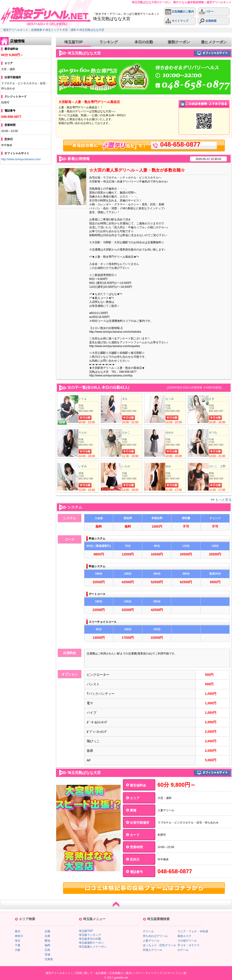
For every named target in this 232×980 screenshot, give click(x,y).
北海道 (49, 959)
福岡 (47, 945)
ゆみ (168, 466)
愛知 (47, 941)
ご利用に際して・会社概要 (90, 973)
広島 (47, 950)
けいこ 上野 (217, 466)
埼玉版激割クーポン (91, 943)
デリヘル (148, 931)
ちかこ (126, 432)
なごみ (170, 399)
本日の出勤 (144, 42)
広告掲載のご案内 (180, 12)
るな (125, 399)
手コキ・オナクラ (189, 945)
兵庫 (47, 936)
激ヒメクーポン (214, 42)
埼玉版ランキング (90, 935)
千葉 (18, 945)
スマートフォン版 (175, 973)
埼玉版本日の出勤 (90, 939)
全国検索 (208, 21)
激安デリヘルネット (58, 973)
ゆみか (170, 432)
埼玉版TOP (74, 42)
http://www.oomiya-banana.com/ (21, 159)
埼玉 (18, 941)
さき (212, 399)
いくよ (83, 399)
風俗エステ (184, 936)
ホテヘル (183, 950)
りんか (83, 432)
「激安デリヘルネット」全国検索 (21, 30)
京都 (47, 931)
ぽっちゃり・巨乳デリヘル (159, 945)
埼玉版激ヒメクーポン (93, 947)
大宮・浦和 (69, 30)
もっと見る (223, 500)
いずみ (83, 466)
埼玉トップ (52, 30)
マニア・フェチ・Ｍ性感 (193, 931)
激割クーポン (179, 42)
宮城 (47, 955)
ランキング (109, 42)
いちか (126, 466)
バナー (206, 12)
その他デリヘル (187, 941)
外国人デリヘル (153, 950)
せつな (213, 432)
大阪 (18, 950)
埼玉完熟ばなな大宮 (92, 30)
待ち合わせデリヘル (155, 936)
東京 (18, 931)
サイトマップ (177, 21)
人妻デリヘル (151, 941)
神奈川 (19, 936)
